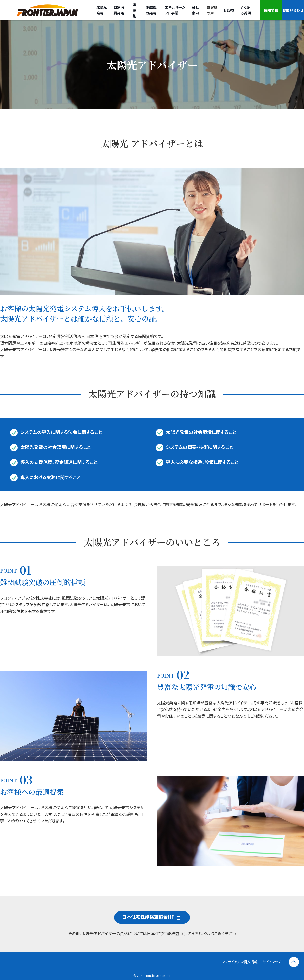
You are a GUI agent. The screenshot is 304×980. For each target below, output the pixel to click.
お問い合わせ (293, 10)
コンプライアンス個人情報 (238, 962)
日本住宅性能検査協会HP (148, 917)
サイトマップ (272, 962)
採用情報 (271, 10)
